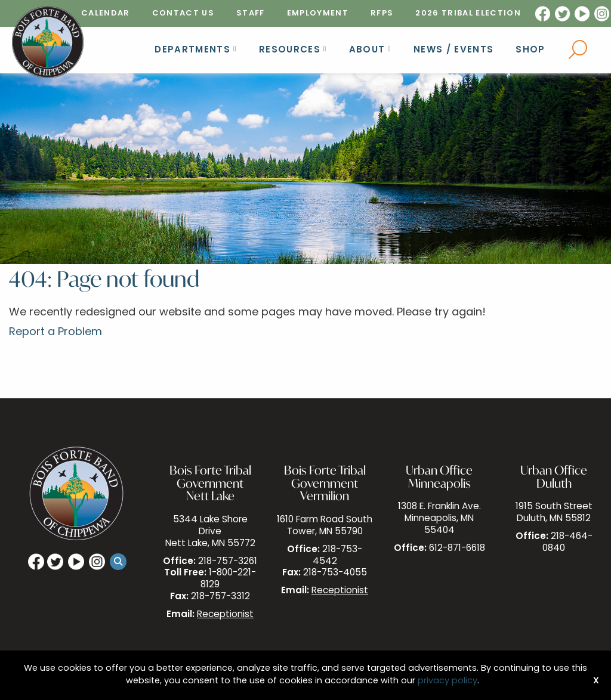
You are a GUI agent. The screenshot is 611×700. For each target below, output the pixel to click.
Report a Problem (55, 332)
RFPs (382, 13)
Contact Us (183, 13)
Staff (251, 13)
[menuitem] (106, 13)
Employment (318, 13)
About (367, 50)
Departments (192, 50)
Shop (530, 50)
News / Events (453, 50)
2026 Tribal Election (468, 13)
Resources (290, 50)
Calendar (106, 13)
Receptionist (225, 615)
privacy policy (448, 681)
